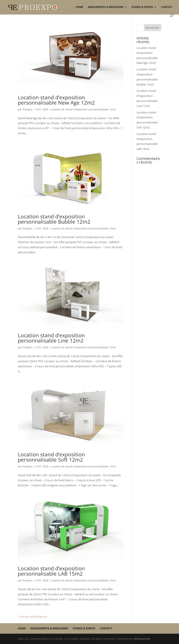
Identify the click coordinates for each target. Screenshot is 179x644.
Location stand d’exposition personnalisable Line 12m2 (51, 338)
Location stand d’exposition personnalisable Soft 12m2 (51, 457)
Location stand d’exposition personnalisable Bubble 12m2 (54, 219)
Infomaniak (142, 639)
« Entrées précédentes (33, 617)
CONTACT (167, 7)
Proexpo (27, 109)
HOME (79, 7)
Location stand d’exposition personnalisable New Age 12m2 (56, 100)
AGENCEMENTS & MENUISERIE (106, 7)
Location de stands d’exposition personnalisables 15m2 (83, 580)
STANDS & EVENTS (142, 7)
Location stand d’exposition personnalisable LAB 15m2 (51, 571)
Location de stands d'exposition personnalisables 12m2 (83, 109)
